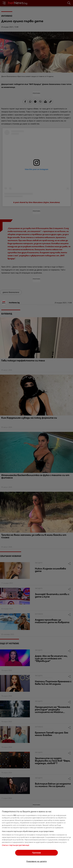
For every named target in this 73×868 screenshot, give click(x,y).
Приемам (36, 853)
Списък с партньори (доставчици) (15, 845)
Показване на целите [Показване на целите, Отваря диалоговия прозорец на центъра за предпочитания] (36, 861)
